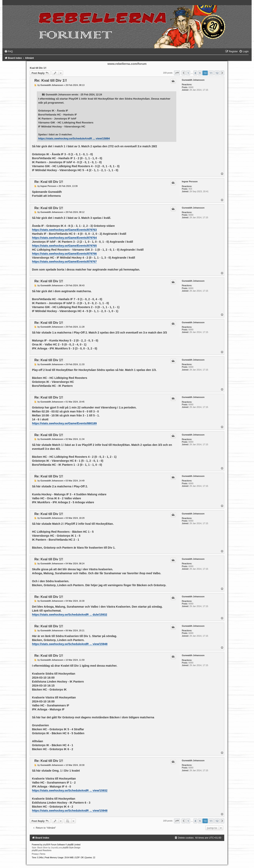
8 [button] (195, 73)
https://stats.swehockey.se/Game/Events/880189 (64, 423)
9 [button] (200, 73)
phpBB (46, 845)
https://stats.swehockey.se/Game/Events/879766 (64, 254)
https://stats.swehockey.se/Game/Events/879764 (64, 238)
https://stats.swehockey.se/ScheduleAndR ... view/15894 (74, 138)
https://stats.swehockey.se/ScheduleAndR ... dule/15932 (70, 615)
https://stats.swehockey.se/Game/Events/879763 (64, 230)
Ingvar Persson (190, 181)
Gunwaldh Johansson (193, 80)
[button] (177, 73)
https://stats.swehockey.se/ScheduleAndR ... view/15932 (70, 790)
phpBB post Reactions (42, 850)
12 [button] (217, 73)
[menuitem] (9, 51)
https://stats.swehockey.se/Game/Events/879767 (64, 262)
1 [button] (188, 73)
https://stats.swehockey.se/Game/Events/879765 (64, 246)
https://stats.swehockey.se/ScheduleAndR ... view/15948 (70, 644)
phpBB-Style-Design (71, 848)
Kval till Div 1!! (38, 68)
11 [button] (211, 73)
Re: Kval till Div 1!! (51, 80)
